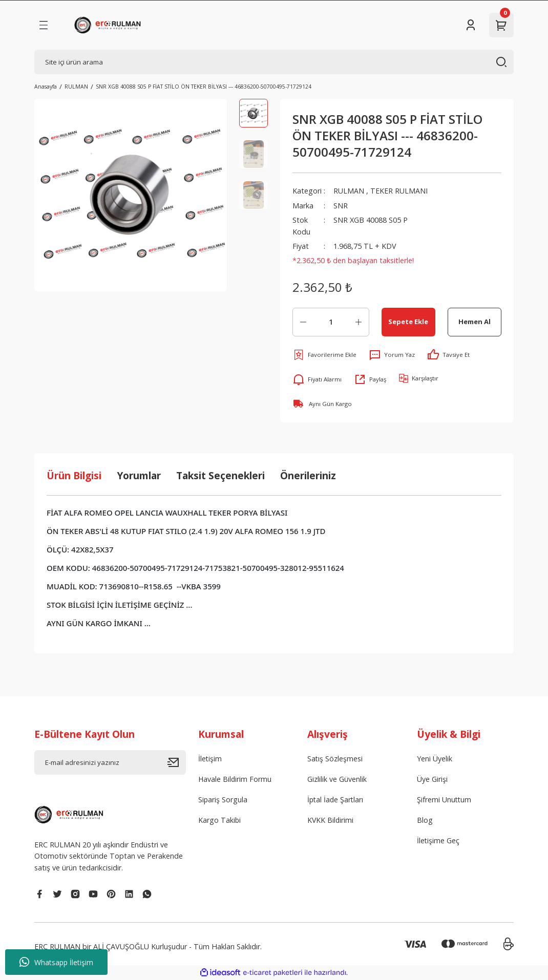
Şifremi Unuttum (445, 800)
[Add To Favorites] (324, 355)
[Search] (274, 62)
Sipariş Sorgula (223, 800)
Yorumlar (139, 475)
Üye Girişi (432, 779)
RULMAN (349, 191)
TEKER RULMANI (399, 191)
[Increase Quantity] (359, 322)
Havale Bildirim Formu (235, 779)
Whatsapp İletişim (56, 962)
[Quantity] (331, 322)
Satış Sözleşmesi (335, 759)
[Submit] (177, 762)
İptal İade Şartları (336, 800)
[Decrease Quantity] (303, 322)
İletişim (210, 759)
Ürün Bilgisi (74, 475)
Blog (425, 821)
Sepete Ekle (408, 322)
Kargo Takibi (220, 821)
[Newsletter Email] (110, 762)
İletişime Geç (438, 841)
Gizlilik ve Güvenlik (337, 779)
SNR (341, 206)
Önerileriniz (308, 475)
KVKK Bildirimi (331, 821)
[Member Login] (471, 25)
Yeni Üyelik (435, 759)
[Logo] (109, 25)
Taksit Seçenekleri (220, 475)
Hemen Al (475, 322)
